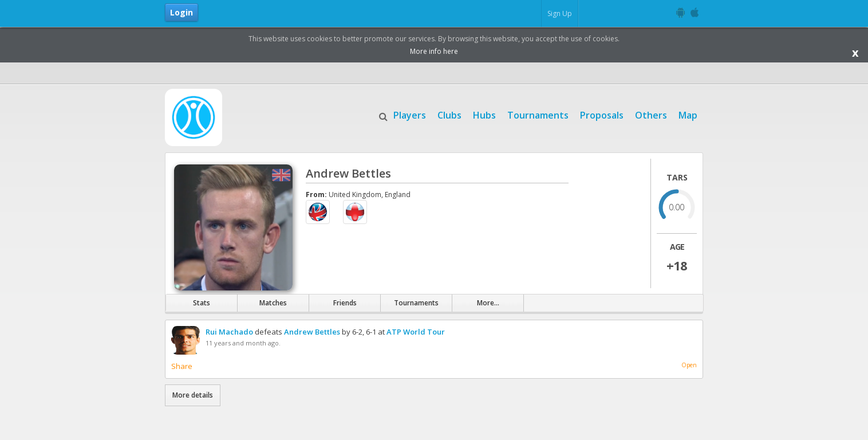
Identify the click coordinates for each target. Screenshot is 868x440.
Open (689, 365)
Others (651, 114)
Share (182, 366)
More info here (434, 51)
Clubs (449, 114)
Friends (345, 303)
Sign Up (560, 13)
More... (488, 303)
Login (182, 12)
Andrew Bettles (312, 332)
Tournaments (538, 114)
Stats (202, 303)
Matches (273, 303)
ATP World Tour (416, 332)
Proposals (602, 114)
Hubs (484, 114)
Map (688, 114)
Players (410, 114)
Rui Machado (229, 332)
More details (193, 395)
